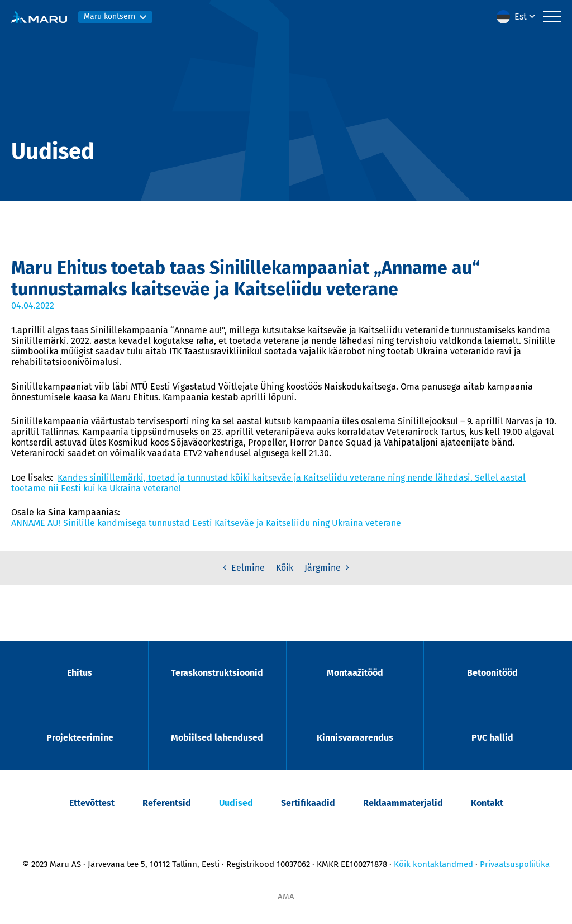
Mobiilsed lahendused (217, 738)
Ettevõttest (92, 803)
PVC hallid (492, 738)
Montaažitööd (355, 673)
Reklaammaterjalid (403, 803)
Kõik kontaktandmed (433, 864)
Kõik (285, 568)
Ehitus (80, 673)
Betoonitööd (492, 673)
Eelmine (242, 568)
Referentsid (167, 803)
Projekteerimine (80, 738)
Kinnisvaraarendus (355, 738)
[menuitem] (517, 17)
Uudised (236, 803)
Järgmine (328, 568)
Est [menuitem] (521, 16)
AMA (286, 897)
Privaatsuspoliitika (515, 864)
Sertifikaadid (308, 803)
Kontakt (487, 803)
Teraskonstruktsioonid (217, 673)
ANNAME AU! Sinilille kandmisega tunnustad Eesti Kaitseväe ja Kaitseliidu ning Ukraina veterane (206, 523)
